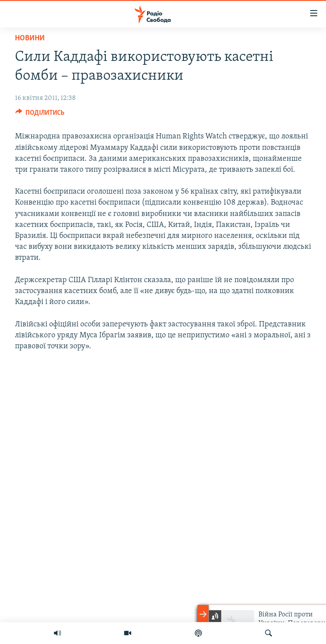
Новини (30, 38)
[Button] (40, 115)
